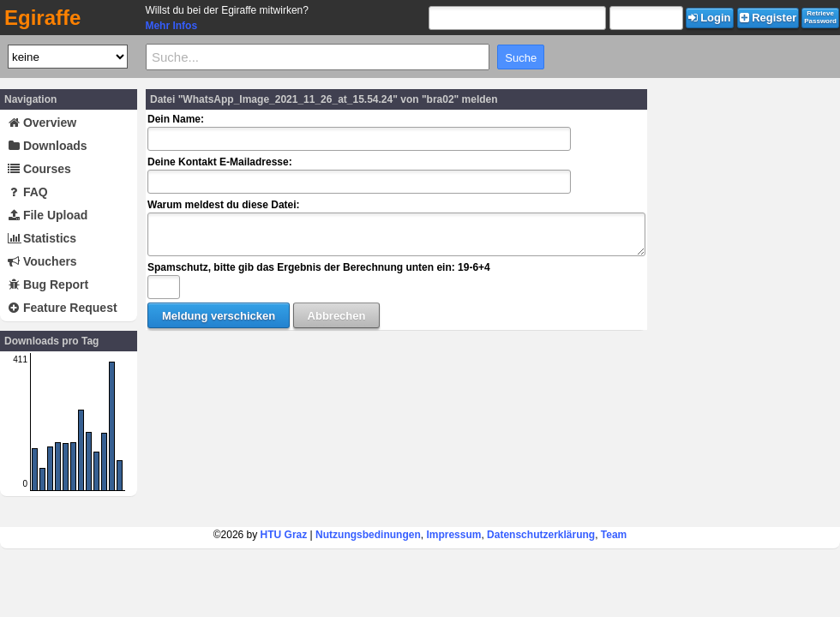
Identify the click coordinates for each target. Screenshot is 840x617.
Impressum (453, 535)
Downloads (48, 146)
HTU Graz (284, 535)
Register (768, 18)
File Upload (48, 215)
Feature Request (63, 308)
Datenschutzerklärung (541, 535)
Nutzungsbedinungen (368, 535)
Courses (39, 169)
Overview (42, 123)
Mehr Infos (171, 26)
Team (614, 535)
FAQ (28, 192)
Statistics (42, 238)
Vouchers (42, 261)
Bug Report (48, 285)
